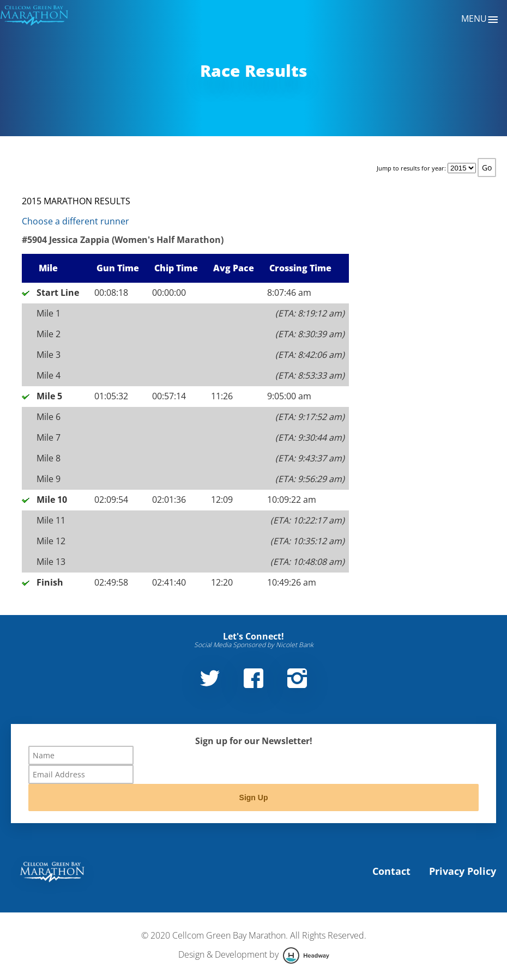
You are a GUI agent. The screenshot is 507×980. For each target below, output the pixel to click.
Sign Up (254, 798)
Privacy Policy (463, 871)
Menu (480, 20)
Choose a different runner (76, 221)
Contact (391, 871)
